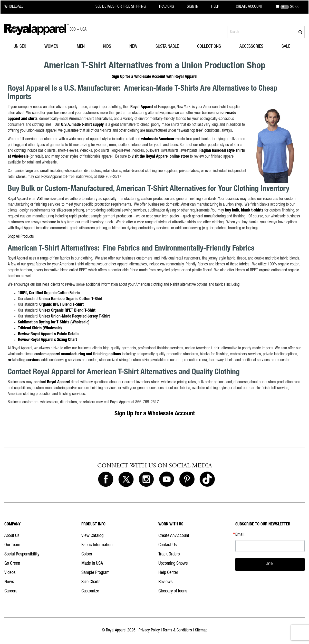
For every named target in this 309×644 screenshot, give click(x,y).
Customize (90, 591)
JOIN (270, 564)
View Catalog (92, 536)
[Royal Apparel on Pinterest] (187, 479)
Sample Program (95, 573)
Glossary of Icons (173, 591)
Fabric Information (97, 545)
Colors (87, 554)
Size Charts (91, 582)
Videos (10, 573)
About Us (12, 536)
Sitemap (201, 631)
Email (240, 535)
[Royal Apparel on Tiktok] (207, 479)
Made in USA (92, 564)
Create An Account (174, 536)
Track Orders (169, 554)
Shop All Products (21, 237)
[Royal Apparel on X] (126, 479)
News (9, 582)
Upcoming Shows (173, 564)
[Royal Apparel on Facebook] (106, 479)
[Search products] (266, 32)
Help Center (168, 573)
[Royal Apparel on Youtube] (167, 479)
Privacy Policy (149, 631)
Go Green (12, 564)
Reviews (165, 582)
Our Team (12, 545)
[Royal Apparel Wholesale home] (18, 7)
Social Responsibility (22, 554)
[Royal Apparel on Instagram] (146, 479)
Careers (11, 591)
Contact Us (167, 545)
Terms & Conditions (177, 631)
